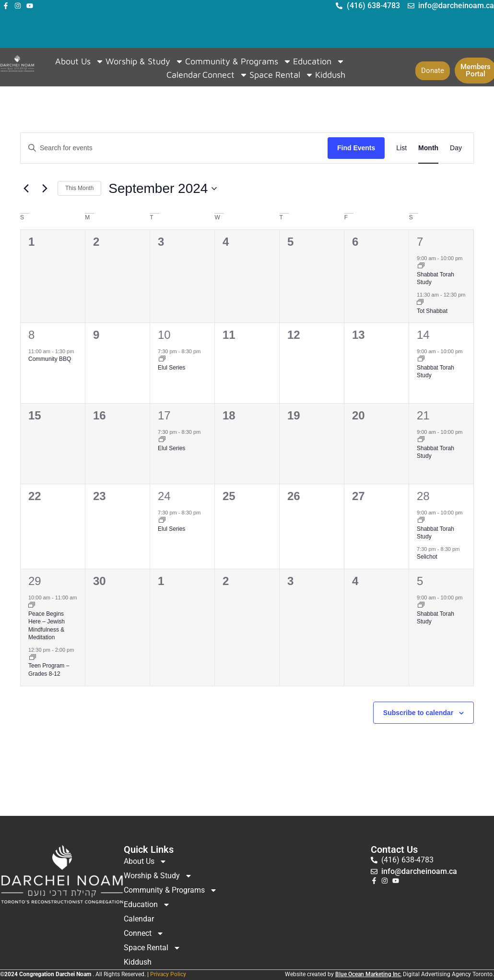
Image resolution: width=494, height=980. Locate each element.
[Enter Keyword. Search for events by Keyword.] (174, 148)
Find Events (356, 148)
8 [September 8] (31, 335)
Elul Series (171, 368)
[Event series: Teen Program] (33, 658)
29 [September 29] (35, 581)
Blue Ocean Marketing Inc (368, 974)
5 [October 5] (420, 581)
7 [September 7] (420, 242)
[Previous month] (26, 189)
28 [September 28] (423, 496)
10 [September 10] (164, 335)
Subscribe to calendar (418, 713)
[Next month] (45, 189)
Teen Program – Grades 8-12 (49, 670)
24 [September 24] (164, 496)
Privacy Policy (168, 974)
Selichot (427, 557)
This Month (79, 188)
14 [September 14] (423, 335)
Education (319, 61)
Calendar (184, 75)
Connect (225, 75)
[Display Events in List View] (401, 148)
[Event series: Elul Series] (162, 359)
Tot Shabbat (432, 311)
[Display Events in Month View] (428, 148)
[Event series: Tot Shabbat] (420, 303)
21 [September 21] (423, 415)
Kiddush (330, 75)
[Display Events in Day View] (456, 148)
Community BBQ (50, 359)
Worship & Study (145, 61)
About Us (80, 61)
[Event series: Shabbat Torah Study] (421, 266)
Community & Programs (238, 61)
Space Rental (282, 75)
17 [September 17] (164, 415)
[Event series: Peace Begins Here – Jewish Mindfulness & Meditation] (32, 606)
